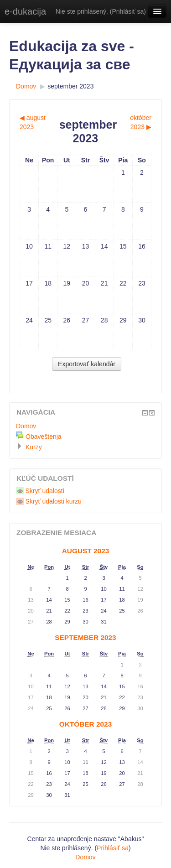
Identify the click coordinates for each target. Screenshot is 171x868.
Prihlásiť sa (128, 11)
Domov (26, 86)
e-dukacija (25, 11)
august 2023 (86, 551)
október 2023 (85, 724)
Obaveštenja (44, 437)
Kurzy (34, 447)
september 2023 (70, 86)
